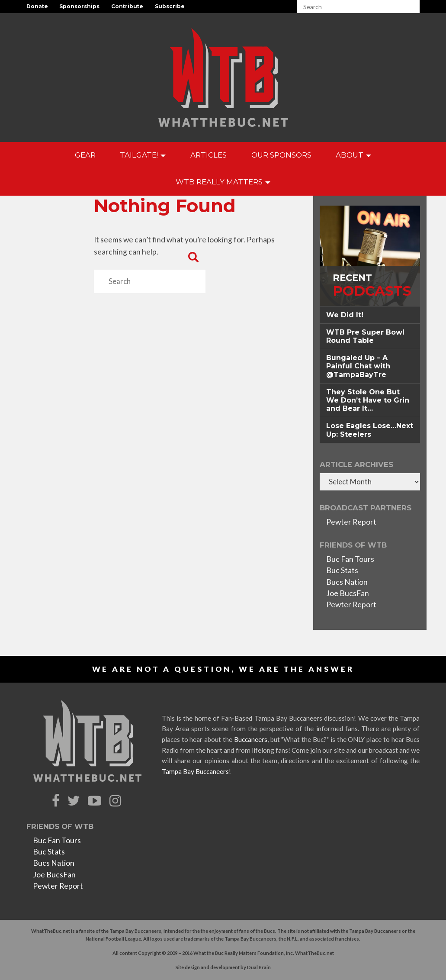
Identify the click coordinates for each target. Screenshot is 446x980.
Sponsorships (79, 6)
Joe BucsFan (348, 593)
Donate (37, 6)
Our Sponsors (281, 155)
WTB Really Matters (223, 182)
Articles (209, 155)
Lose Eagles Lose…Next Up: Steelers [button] (370, 430)
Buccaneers (251, 739)
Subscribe (170, 6)
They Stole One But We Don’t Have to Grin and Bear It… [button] (368, 400)
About (353, 155)
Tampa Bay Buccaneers (195, 771)
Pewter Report (351, 522)
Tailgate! (143, 155)
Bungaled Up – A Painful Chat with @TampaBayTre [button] (358, 366)
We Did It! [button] (345, 315)
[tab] (370, 315)
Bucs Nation (347, 582)
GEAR (85, 155)
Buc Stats (342, 570)
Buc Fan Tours (350, 559)
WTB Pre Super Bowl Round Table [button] (365, 336)
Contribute (127, 6)
